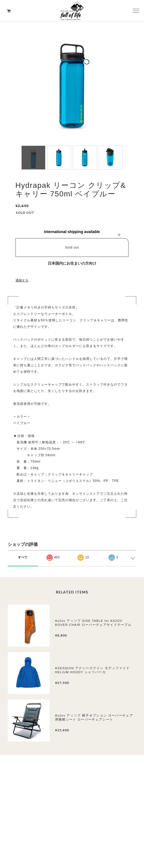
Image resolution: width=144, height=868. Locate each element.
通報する (22, 280)
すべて (23, 557)
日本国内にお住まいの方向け (72, 263)
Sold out (72, 248)
